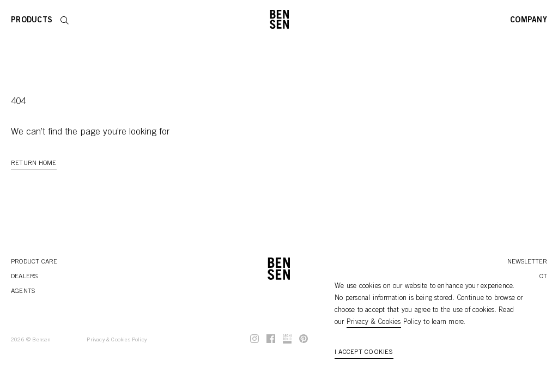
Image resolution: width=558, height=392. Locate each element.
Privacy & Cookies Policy (117, 340)
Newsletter (527, 262)
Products (32, 21)
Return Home (34, 163)
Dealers (25, 277)
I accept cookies (364, 352)
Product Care (34, 262)
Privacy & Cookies (374, 323)
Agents (23, 291)
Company (529, 21)
